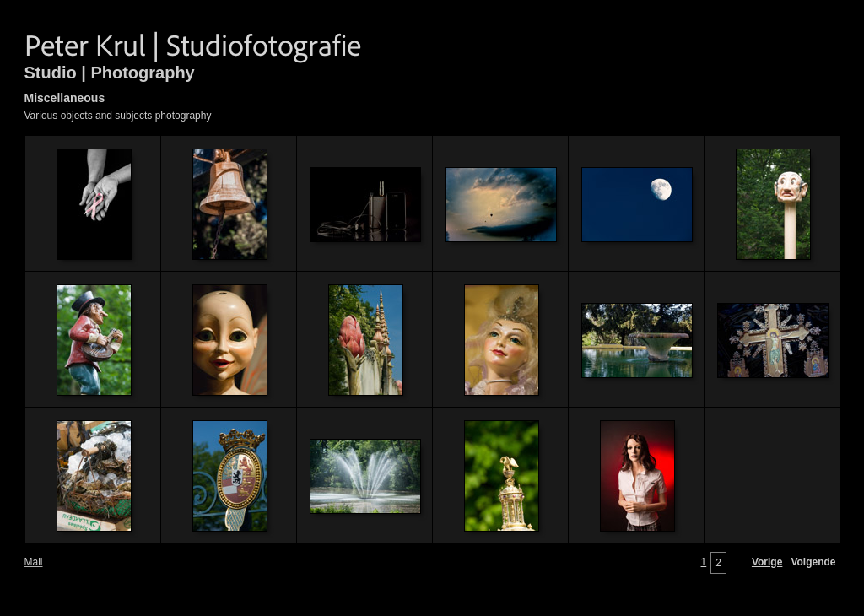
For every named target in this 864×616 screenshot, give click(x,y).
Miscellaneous (65, 98)
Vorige (767, 562)
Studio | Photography (110, 73)
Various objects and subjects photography (118, 116)
